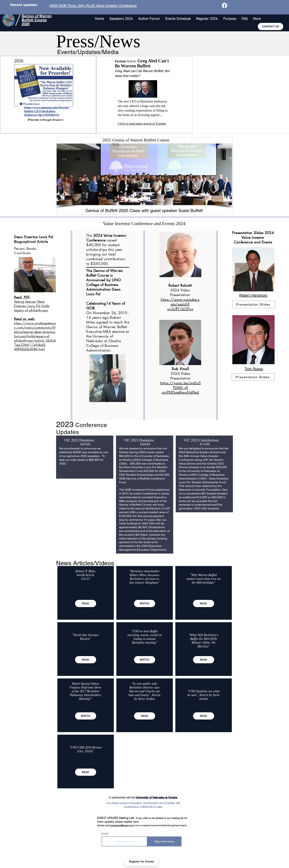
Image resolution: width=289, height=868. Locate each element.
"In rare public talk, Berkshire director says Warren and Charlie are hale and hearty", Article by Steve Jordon (144, 691)
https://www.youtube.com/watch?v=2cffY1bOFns (180, 304)
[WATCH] (86, 716)
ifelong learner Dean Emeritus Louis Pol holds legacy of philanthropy (32, 310)
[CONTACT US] (271, 26)
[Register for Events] (141, 862)
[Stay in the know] (164, 841)
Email (105, 834)
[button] (257, 19)
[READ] (86, 603)
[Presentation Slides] (254, 304)
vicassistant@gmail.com (121, 825)
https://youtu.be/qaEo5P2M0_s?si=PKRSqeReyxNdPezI (180, 388)
